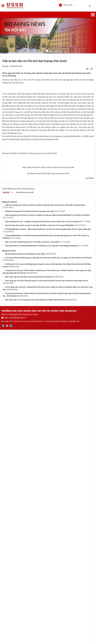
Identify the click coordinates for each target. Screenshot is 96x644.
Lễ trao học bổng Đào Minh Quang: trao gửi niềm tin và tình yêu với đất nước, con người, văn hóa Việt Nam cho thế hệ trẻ (48, 572)
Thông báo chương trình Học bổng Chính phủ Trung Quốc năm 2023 (29, 526)
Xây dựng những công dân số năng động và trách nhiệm (25, 568)
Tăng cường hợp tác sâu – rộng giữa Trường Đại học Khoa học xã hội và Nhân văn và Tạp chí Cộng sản (42, 536)
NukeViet (57, 636)
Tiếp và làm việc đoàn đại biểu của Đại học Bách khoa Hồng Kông (28, 591)
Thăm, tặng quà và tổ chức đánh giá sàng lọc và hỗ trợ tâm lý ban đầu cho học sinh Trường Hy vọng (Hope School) (46, 595)
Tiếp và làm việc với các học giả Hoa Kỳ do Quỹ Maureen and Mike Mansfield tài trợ (35, 614)
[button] (66, 5)
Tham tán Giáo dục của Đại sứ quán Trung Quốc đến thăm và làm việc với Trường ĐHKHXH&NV (40, 540)
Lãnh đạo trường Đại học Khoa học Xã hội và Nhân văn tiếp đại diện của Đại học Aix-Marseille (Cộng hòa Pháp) (45, 519)
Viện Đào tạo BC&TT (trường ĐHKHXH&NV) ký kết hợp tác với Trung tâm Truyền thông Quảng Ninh (41, 560)
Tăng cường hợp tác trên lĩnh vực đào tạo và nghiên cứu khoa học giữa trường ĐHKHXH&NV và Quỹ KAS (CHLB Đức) (47, 530)
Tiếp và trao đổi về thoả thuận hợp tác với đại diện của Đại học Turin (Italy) (32, 556)
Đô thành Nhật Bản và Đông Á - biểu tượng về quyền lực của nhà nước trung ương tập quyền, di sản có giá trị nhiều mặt (48, 544)
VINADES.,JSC (74, 636)
